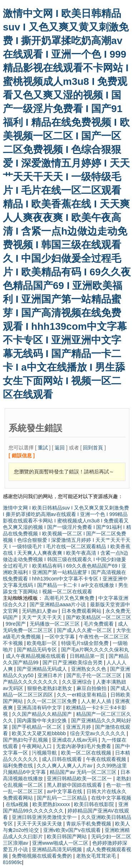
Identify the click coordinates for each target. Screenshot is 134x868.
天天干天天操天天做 (40, 824)
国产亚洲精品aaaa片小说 (58, 604)
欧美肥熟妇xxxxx (52, 804)
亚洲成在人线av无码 (75, 740)
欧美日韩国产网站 (68, 836)
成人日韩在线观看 (63, 759)
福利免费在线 (19, 766)
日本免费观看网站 (82, 611)
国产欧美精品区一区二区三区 (99, 617)
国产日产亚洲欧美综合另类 (73, 662)
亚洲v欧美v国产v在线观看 (73, 830)
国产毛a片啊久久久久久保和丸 (95, 650)
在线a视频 (18, 804)
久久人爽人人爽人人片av (65, 766)
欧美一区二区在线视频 (87, 753)
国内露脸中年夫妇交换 (43, 720)
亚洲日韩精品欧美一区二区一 (80, 778)
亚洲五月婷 (79, 727)
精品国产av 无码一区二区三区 (84, 772)
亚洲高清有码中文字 (40, 708)
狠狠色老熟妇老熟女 (50, 688)
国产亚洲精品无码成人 (43, 669)
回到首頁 (93, 448)
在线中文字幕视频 (111, 798)
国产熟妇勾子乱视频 (26, 740)
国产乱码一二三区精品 (63, 798)
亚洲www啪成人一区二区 (61, 843)
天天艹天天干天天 (43, 617)
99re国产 (16, 624)
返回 (60, 448)
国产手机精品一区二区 (38, 727)
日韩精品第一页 (88, 656)
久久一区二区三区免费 (53, 701)
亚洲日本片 (51, 675)
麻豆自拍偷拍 (92, 688)
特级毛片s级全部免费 (86, 643)
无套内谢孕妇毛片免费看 (84, 746)
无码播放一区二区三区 (55, 624)
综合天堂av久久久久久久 (98, 733)
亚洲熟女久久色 (89, 669)
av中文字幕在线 (65, 791)
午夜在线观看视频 (107, 759)
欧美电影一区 (43, 643)
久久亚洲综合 (78, 682)
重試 (43, 448)
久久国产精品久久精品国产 (43, 714)
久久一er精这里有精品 (82, 695)
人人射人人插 (97, 701)
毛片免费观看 (99, 624)
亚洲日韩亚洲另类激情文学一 (45, 817)
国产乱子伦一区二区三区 (95, 675)
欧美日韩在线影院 (95, 804)
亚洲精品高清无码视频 (58, 849)
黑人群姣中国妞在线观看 (75, 785)
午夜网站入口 (38, 746)
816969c (13, 862)
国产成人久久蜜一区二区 (85, 630)
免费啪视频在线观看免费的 (43, 856)
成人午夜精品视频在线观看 (36, 656)
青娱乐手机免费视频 (89, 824)
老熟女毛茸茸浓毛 (97, 856)
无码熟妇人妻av (40, 611)
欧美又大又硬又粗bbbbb (39, 733)
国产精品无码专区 (38, 650)
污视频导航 (45, 753)
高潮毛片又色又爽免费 (70, 598)
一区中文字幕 (60, 637)
